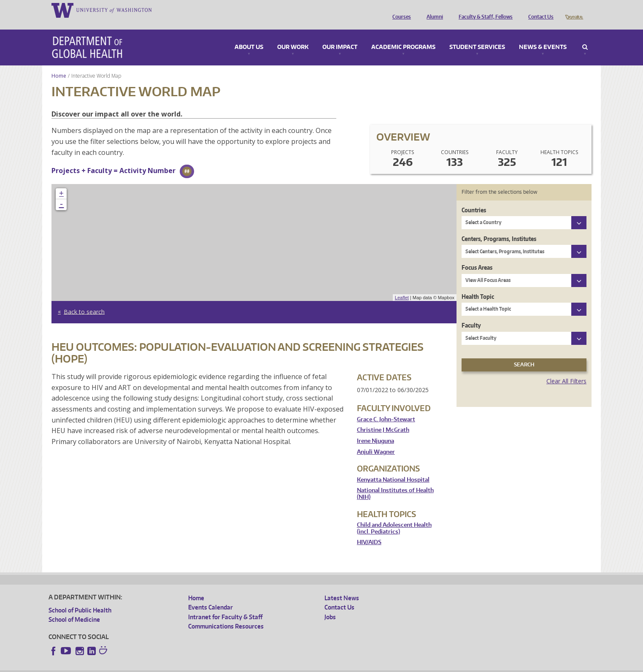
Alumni (433, 10)
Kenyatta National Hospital (393, 468)
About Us (249, 35)
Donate (574, 10)
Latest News (342, 586)
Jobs (330, 605)
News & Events (543, 35)
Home (59, 64)
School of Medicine (74, 608)
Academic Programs (403, 35)
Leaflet (402, 286)
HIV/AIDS (369, 530)
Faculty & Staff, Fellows (484, 10)
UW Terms (195, 665)
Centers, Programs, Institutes (499, 227)
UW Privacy (160, 665)
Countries (474, 198)
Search (585, 35)
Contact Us (539, 10)
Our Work (293, 35)
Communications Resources (226, 614)
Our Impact (340, 35)
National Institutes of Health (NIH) (395, 482)
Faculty (471, 313)
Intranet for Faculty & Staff (225, 605)
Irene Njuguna (376, 429)
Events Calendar (211, 595)
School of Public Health (80, 598)
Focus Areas (477, 256)
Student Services (477, 35)
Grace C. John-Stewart (386, 408)
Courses (400, 10)
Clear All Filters (566, 369)
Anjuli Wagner (376, 440)
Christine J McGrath (383, 418)
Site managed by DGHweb (245, 665)
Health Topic (478, 285)
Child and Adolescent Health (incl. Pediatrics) (394, 516)
